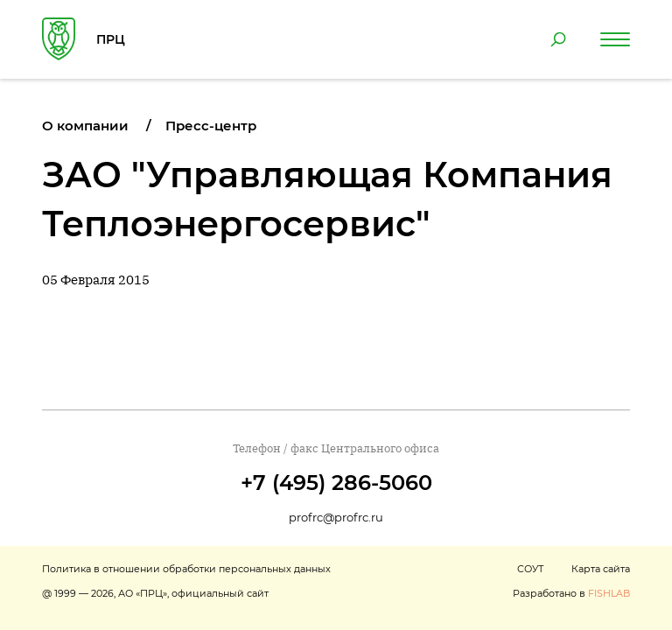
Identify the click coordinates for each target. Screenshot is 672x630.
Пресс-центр (211, 126)
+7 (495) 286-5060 (336, 483)
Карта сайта (601, 569)
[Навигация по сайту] (615, 39)
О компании (85, 126)
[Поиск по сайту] (558, 39)
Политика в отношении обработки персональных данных (186, 569)
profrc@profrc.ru (336, 517)
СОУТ (530, 569)
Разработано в (571, 593)
